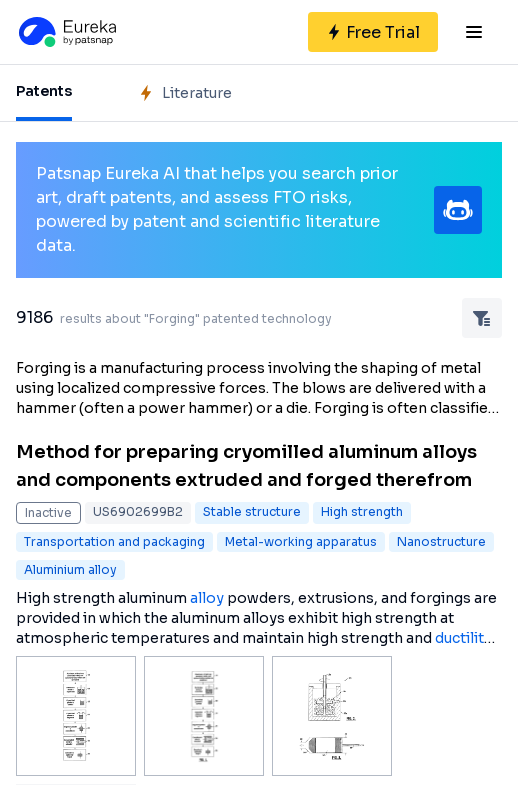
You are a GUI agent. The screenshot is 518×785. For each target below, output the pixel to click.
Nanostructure (441, 541)
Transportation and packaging (114, 541)
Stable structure (252, 511)
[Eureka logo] (66, 32)
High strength (362, 511)
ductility (463, 638)
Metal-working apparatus (301, 541)
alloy (207, 598)
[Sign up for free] (373, 32)
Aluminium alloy (70, 569)
